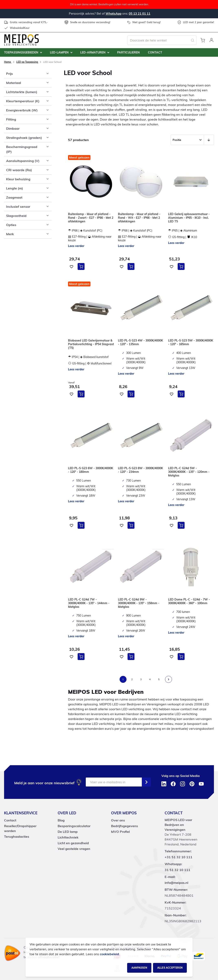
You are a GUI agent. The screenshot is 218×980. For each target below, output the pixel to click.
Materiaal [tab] (14, 83)
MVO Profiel (120, 832)
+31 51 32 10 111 (178, 857)
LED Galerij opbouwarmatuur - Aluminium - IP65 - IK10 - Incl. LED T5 (189, 218)
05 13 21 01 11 (140, 14)
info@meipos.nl (176, 883)
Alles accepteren (170, 968)
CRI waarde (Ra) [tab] (19, 170)
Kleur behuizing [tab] (18, 179)
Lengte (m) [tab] (15, 188)
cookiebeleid (109, 954)
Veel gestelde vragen (74, 849)
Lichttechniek (68, 837)
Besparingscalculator (74, 826)
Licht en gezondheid (73, 843)
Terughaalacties (17, 836)
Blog (61, 820)
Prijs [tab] (9, 74)
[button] (211, 40)
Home (8, 62)
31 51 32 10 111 (177, 870)
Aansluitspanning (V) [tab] (23, 161)
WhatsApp (113, 14)
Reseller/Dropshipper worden (20, 828)
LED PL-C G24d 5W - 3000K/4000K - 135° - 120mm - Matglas (189, 472)
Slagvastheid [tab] (16, 216)
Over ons (118, 820)
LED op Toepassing (27, 62)
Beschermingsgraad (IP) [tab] (22, 149)
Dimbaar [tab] (13, 128)
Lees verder (76, 246)
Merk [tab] (10, 234)
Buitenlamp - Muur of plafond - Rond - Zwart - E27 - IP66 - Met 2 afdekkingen (91, 218)
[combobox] (162, 40)
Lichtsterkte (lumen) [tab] (22, 92)
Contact (10, 820)
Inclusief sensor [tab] (18, 207)
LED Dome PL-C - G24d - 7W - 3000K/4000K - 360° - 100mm (189, 601)
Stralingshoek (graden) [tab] (24, 138)
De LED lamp (68, 832)
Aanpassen (139, 968)
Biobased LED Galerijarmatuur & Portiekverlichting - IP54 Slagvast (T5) (91, 344)
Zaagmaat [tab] (14, 197)
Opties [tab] (11, 225)
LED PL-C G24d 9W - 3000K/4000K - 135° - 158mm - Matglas (139, 603)
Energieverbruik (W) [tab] (22, 110)
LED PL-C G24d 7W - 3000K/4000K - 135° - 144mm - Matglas (89, 603)
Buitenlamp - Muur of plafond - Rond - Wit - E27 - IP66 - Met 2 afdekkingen (139, 218)
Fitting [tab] (11, 119)
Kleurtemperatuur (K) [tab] (23, 101)
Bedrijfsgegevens (124, 826)
